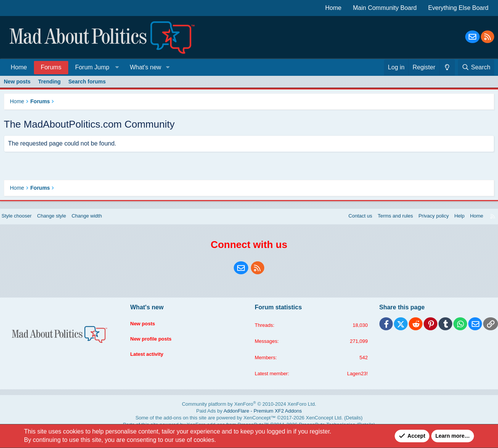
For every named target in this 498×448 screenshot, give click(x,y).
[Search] (476, 67)
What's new (145, 67)
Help (452, 224)
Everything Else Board (458, 8)
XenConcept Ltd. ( (308, 423)
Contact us (346, 224)
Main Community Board (385, 8)
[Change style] (447, 67)
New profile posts (155, 342)
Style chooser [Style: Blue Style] (23, 224)
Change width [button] (99, 224)
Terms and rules (384, 224)
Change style (61, 224)
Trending (49, 82)
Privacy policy (424, 224)
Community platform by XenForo (249, 413)
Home (333, 8)
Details (329, 423)
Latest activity (151, 357)
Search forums (87, 82)
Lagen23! (354, 382)
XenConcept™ (257, 423)
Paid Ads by (249, 418)
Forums (51, 67)
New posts (17, 82)
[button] (96, 67)
